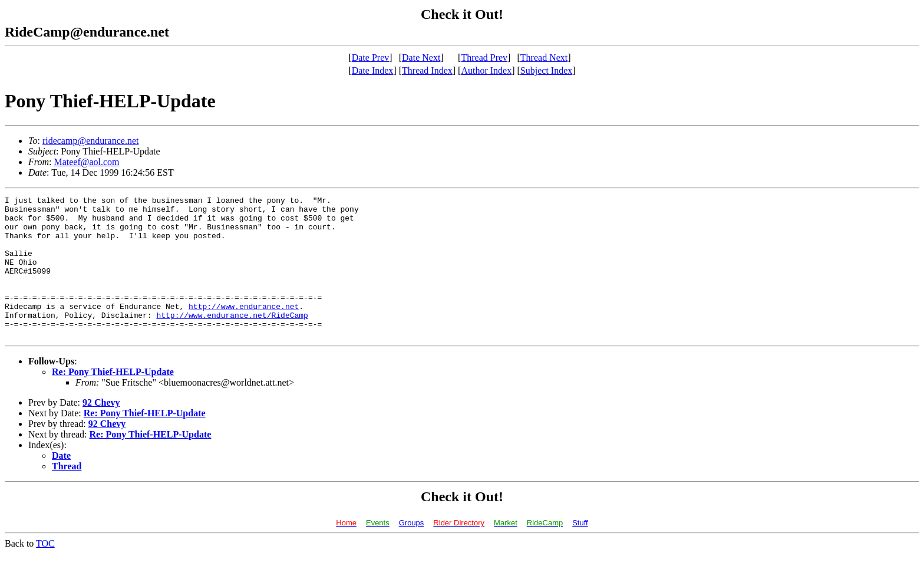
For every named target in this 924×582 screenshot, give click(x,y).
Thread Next (544, 57)
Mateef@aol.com (86, 162)
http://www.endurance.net (244, 329)
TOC (45, 572)
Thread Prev (484, 57)
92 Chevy (101, 431)
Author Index (486, 70)
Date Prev (371, 57)
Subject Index (546, 70)
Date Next (421, 57)
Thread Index (427, 70)
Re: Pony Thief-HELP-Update (113, 400)
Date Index (373, 70)
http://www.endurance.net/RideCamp (232, 340)
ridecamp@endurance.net (91, 141)
